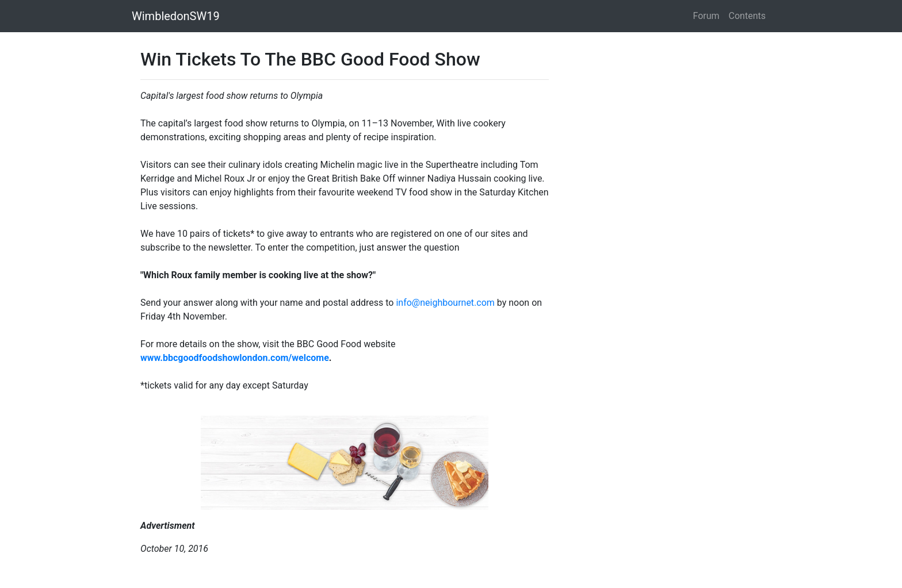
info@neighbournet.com (445, 303)
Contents (747, 16)
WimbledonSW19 (176, 16)
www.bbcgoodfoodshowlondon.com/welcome (235, 358)
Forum (706, 16)
